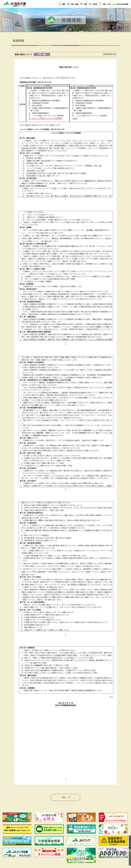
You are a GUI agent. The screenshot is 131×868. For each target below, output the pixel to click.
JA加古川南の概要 (119, 7)
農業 (61, 7)
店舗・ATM (103, 7)
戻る (64, 800)
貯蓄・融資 (72, 7)
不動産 (91, 7)
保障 (82, 7)
